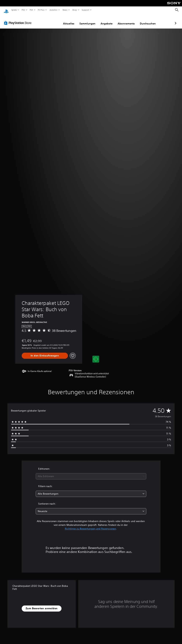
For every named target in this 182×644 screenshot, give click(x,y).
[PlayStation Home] (6, 10)
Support (85, 10)
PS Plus (41, 10)
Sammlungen (69, 20)
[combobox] (91, 473)
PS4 (31, 10)
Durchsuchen (129, 20)
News (65, 10)
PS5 (23, 10)
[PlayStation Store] (18, 19)
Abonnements (107, 20)
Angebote (88, 20)
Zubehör (53, 10)
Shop (74, 10)
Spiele (14, 10)
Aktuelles (50, 20)
